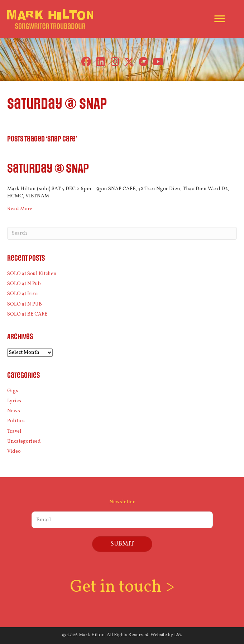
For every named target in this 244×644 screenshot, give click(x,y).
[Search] (122, 233)
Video (14, 451)
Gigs (13, 391)
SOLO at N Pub (24, 284)
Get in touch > (122, 587)
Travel (14, 431)
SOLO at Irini (23, 294)
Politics (16, 421)
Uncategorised (24, 441)
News (14, 411)
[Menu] (220, 19)
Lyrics (14, 401)
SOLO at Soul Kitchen (32, 274)
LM (178, 635)
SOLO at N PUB (25, 304)
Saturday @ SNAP (48, 169)
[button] (86, 62)
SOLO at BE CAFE (27, 314)
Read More (20, 209)
